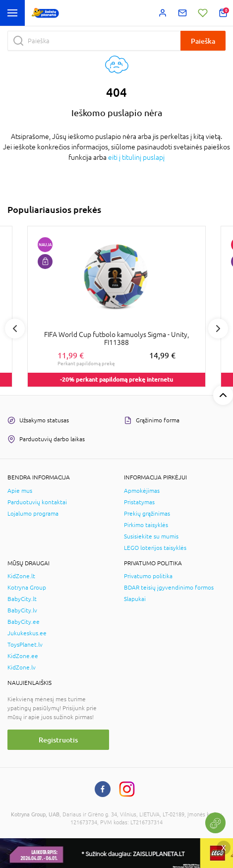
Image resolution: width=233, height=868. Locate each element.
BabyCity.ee (24, 622)
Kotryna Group (27, 588)
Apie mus (20, 491)
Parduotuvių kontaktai (37, 502)
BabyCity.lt (22, 599)
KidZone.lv (22, 668)
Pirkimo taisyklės (146, 525)
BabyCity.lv (22, 610)
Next (218, 329)
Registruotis (58, 740)
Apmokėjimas (142, 491)
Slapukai (135, 599)
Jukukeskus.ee (27, 633)
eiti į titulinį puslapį (136, 157)
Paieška (203, 41)
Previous (15, 329)
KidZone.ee (23, 656)
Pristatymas (139, 502)
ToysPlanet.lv (25, 645)
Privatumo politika (148, 576)
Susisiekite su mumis (151, 536)
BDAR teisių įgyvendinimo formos (169, 588)
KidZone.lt (21, 576)
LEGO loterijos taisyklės (155, 548)
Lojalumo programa (33, 514)
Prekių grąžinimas (147, 514)
